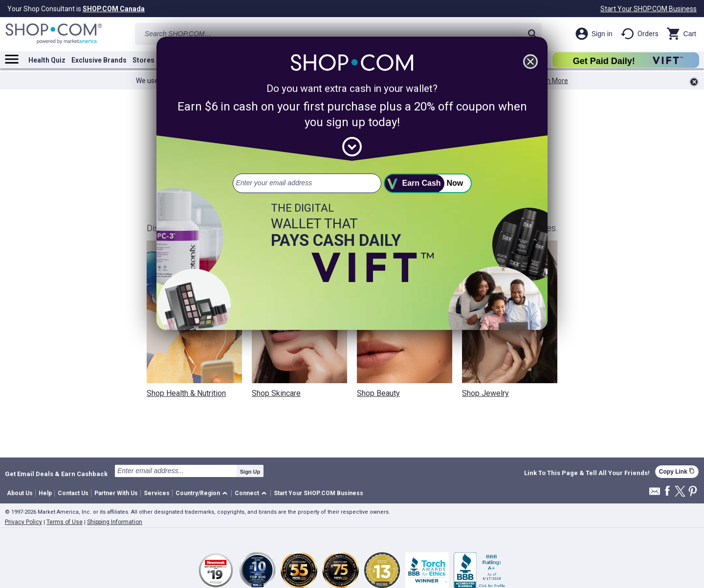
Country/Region (198, 493)
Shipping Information (115, 522)
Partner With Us (116, 493)
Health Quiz (47, 60)
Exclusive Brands (99, 60)
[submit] (428, 183)
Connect (247, 493)
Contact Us (73, 493)
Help (45, 493)
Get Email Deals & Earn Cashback (56, 474)
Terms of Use (65, 522)
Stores (143, 60)
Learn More (550, 81)
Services (157, 493)
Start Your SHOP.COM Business (649, 9)
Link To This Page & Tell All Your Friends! (587, 473)
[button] (203, 493)
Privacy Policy (23, 522)
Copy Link (677, 471)
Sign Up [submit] (250, 472)
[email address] (307, 183)
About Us (20, 493)
